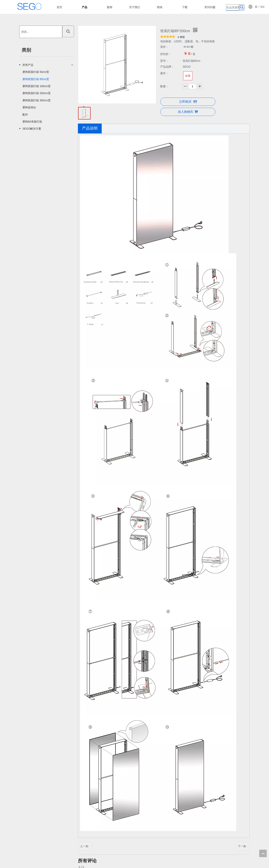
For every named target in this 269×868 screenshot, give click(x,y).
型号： (164, 61)
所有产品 (28, 65)
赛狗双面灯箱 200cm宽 (37, 93)
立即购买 (188, 102)
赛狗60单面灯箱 (32, 122)
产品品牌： (167, 67)
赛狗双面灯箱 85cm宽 (36, 79)
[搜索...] (41, 32)
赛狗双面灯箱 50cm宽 (36, 72)
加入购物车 (188, 112)
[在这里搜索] (233, 7)
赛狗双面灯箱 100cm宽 (37, 86)
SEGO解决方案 (32, 129)
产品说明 (90, 128)
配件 (25, 115)
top (263, 853)
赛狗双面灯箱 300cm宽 (37, 100)
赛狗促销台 (29, 107)
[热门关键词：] (242, 7)
